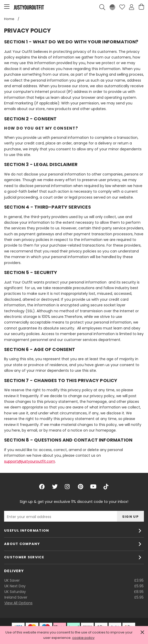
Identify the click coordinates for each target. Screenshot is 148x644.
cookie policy (83, 638)
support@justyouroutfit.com (30, 461)
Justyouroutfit (29, 7)
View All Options (18, 603)
